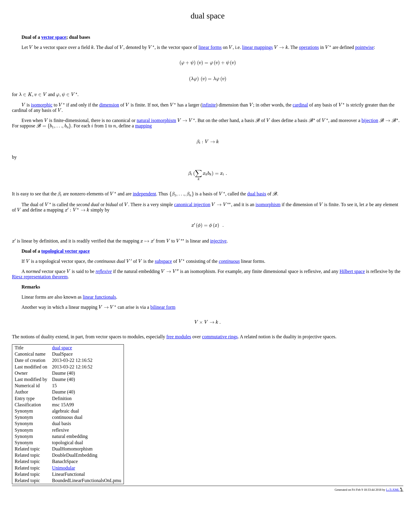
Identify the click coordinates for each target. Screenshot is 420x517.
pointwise (364, 47)
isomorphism (268, 205)
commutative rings (220, 337)
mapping (144, 126)
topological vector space (65, 251)
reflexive (104, 271)
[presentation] (31, 47)
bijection (370, 120)
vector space (54, 37)
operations (309, 47)
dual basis (257, 194)
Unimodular (63, 468)
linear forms (210, 47)
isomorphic (42, 105)
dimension (109, 105)
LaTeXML (395, 490)
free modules (179, 337)
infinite (209, 105)
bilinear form (163, 307)
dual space (62, 348)
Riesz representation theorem (40, 277)
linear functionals (99, 297)
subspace (163, 261)
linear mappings (257, 47)
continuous (229, 261)
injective (218, 241)
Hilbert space (352, 271)
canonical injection (192, 205)
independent (144, 194)
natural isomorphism (156, 120)
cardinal (300, 105)
